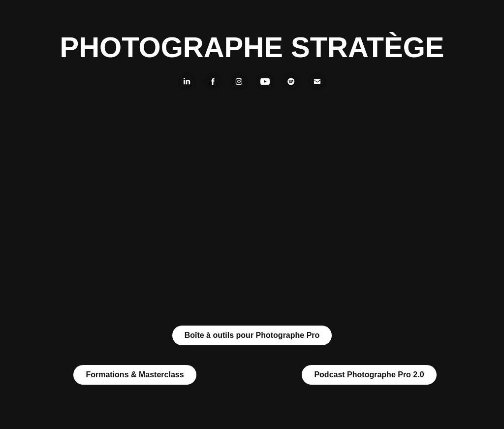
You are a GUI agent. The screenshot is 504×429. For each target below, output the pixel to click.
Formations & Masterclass (135, 375)
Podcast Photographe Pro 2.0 (369, 375)
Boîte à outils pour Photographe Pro (252, 335)
